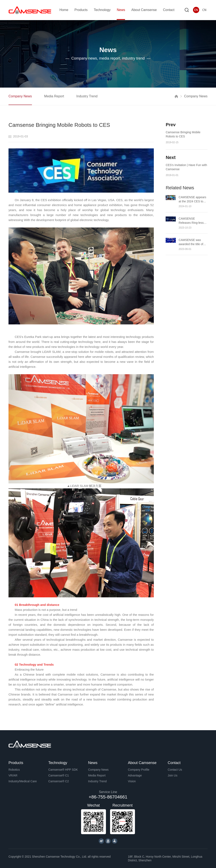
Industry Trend (87, 96)
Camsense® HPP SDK (63, 770)
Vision (132, 781)
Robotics (14, 770)
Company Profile (139, 770)
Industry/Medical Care (23, 781)
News (121, 10)
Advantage (135, 775)
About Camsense (144, 10)
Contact (169, 10)
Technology (102, 10)
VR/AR (13, 775)
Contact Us (175, 770)
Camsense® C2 (59, 781)
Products (81, 10)
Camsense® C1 (59, 775)
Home (64, 10)
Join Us (173, 775)
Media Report (54, 96)
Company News (20, 96)
